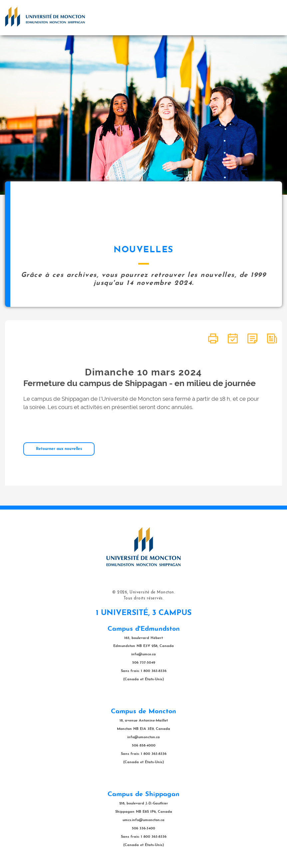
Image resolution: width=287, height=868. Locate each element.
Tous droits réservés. (144, 598)
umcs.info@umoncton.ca (143, 820)
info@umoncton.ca (143, 737)
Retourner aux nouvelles (59, 449)
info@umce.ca (143, 654)
